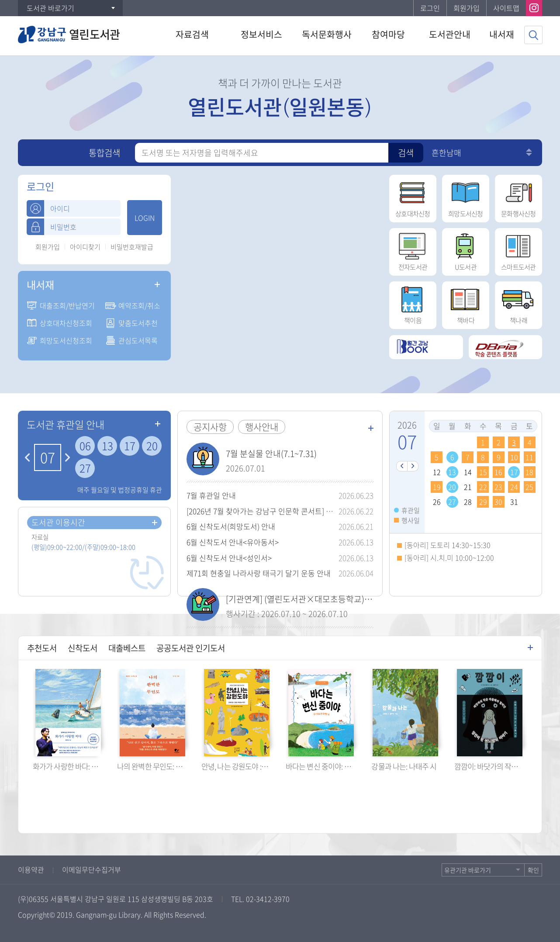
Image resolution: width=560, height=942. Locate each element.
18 (529, 472)
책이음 (413, 303)
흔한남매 (446, 153)
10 (514, 457)
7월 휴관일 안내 (211, 495)
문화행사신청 (519, 197)
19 (437, 487)
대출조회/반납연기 (67, 305)
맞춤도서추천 (138, 323)
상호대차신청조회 (66, 323)
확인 (533, 870)
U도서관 (466, 250)
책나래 (519, 303)
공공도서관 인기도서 (191, 648)
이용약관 (31, 869)
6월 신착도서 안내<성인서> (229, 558)
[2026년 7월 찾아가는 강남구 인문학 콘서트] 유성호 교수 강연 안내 (291, 511)
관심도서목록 (138, 340)
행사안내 (262, 427)
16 (498, 472)
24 (514, 487)
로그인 (430, 8)
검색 (406, 153)
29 (483, 502)
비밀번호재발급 (132, 247)
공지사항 (210, 427)
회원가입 (467, 8)
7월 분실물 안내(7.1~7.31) (271, 454)
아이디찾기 (85, 247)
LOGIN (145, 218)
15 (483, 472)
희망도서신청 (466, 197)
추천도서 (42, 648)
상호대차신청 (413, 197)
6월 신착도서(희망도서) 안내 (231, 526)
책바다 (466, 303)
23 (498, 487)
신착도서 (83, 648)
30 (498, 502)
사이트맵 (506, 8)
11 (529, 457)
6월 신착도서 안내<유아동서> (233, 542)
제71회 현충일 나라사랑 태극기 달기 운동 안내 (259, 573)
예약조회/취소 (139, 305)
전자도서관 (413, 250)
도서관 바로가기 (50, 8)
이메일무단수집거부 (92, 869)
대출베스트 (127, 648)
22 (483, 487)
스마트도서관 (519, 250)
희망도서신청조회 (66, 340)
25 (529, 487)
